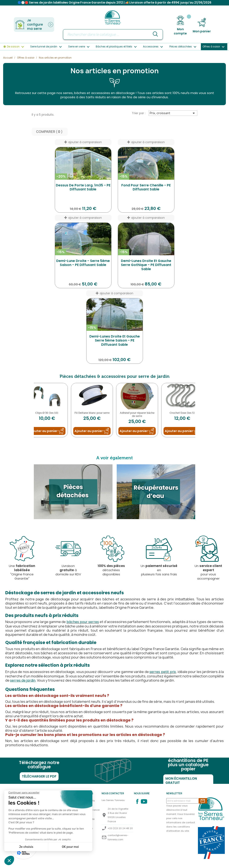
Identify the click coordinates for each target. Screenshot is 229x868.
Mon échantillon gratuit (181, 781)
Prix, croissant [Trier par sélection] (173, 113)
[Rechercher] (113, 34)
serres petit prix (163, 672)
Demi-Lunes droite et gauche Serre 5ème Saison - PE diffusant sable (115, 341)
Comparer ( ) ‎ (50, 132)
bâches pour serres (83, 622)
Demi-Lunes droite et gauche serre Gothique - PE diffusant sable (146, 265)
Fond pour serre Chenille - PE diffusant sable (146, 188)
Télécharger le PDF (39, 777)
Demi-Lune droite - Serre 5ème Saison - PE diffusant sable (83, 263)
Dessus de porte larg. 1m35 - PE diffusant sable (83, 188)
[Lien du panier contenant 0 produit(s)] (202, 26)
